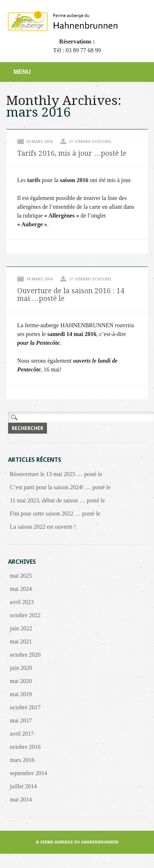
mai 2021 (21, 641)
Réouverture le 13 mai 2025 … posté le (56, 474)
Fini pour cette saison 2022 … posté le (55, 514)
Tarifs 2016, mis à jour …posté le (72, 153)
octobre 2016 (25, 747)
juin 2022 (21, 628)
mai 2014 (21, 799)
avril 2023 (22, 602)
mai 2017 (21, 720)
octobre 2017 (25, 707)
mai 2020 (21, 681)
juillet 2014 (23, 786)
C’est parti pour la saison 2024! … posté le (60, 487)
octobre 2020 (25, 655)
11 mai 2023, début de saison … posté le (57, 500)
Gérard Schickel (93, 142)
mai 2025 (21, 576)
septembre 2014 (29, 773)
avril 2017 (22, 734)
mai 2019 (21, 694)
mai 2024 (21, 589)
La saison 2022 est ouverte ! (43, 527)
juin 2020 (21, 668)
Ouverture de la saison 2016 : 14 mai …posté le (71, 295)
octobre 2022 (25, 615)
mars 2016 (22, 760)
